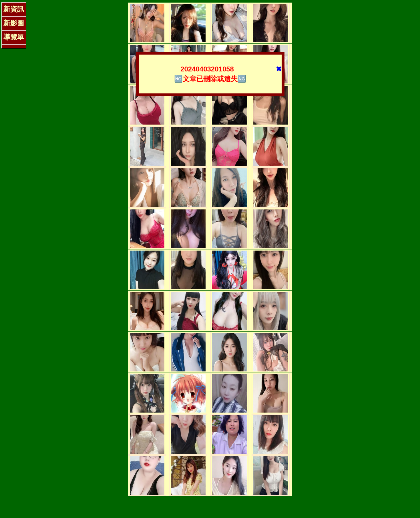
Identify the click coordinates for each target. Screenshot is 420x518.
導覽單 (14, 37)
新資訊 (14, 9)
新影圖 (14, 23)
